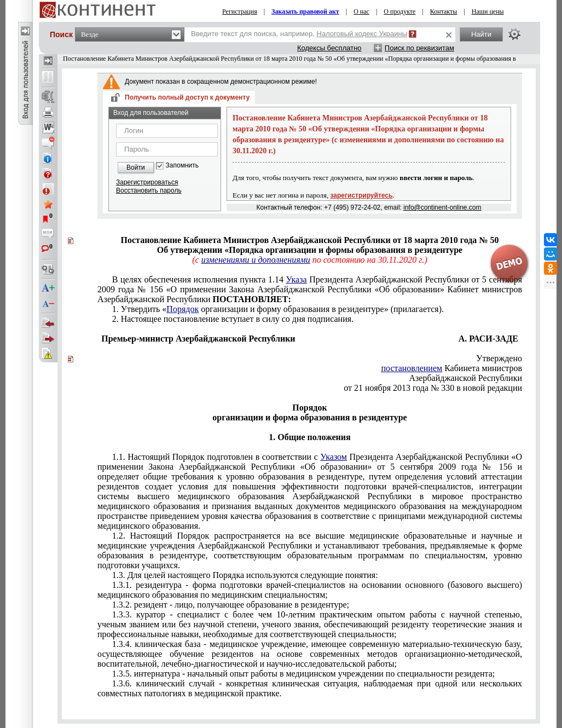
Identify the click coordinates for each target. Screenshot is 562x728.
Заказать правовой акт (305, 11)
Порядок (182, 309)
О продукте (399, 11)
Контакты (444, 11)
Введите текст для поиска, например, (299, 34)
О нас (361, 11)
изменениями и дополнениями (256, 260)
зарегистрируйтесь (362, 195)
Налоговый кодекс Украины (362, 34)
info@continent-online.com (442, 207)
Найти (481, 34)
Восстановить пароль (149, 190)
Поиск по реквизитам (419, 48)
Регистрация (240, 11)
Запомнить (182, 166)
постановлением (412, 368)
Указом (334, 457)
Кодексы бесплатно (329, 48)
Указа (297, 279)
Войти (136, 167)
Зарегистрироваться (147, 182)
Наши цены (488, 11)
